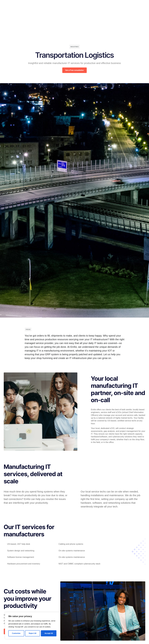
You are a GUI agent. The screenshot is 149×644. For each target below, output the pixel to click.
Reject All (33, 633)
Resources (83, 4)
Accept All (49, 633)
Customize (16, 633)
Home (47, 4)
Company (70, 4)
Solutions (58, 4)
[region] (32, 626)
